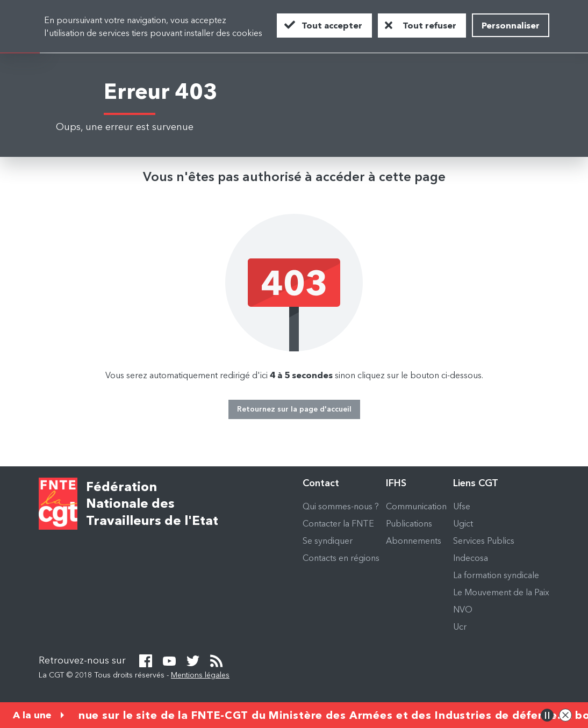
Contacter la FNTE (338, 523)
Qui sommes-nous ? (341, 506)
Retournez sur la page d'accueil (294, 409)
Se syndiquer (328, 540)
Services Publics (484, 540)
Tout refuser (429, 25)
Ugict (463, 523)
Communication (416, 506)
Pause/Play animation (547, 715)
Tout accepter (332, 25)
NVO (463, 609)
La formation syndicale (496, 575)
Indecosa (471, 558)
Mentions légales (200, 675)
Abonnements (414, 540)
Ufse (462, 506)
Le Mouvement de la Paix (501, 592)
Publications (409, 523)
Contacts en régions (341, 558)
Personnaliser (511, 25)
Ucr (460, 626)
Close (565, 715)
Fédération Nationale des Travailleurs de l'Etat (152, 504)
